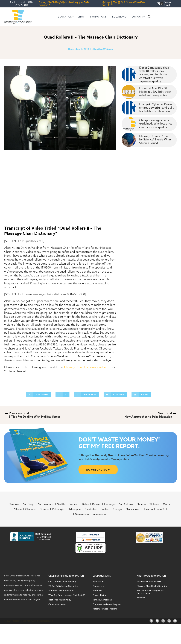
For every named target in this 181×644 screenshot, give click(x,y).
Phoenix (141, 504)
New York (162, 509)
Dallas (85, 504)
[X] (62, 395)
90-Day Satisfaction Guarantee (63, 586)
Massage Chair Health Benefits (152, 586)
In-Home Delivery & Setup (61, 591)
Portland (74, 504)
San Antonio (126, 504)
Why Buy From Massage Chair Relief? (67, 595)
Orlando (44, 509)
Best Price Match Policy (60, 600)
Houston (148, 509)
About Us (97, 591)
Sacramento (82, 514)
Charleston (91, 509)
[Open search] (150, 17)
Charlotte (31, 509)
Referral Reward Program (105, 609)
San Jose (14, 504)
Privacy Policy (99, 595)
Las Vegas (110, 504)
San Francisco (46, 504)
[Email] (141, 395)
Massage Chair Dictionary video (85, 367)
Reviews (141, 598)
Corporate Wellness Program (107, 604)
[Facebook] (39, 395)
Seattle (61, 504)
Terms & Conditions (102, 600)
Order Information (57, 604)
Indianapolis (99, 514)
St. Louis (154, 504)
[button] (66, 17)
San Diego (29, 504)
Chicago (117, 509)
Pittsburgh (58, 509)
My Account (98, 582)
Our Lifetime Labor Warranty (62, 582)
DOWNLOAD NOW (98, 470)
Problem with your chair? (149, 582)
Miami (166, 504)
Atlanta (18, 509)
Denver (96, 504)
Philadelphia (74, 509)
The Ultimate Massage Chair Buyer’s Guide (151, 592)
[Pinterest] (87, 395)
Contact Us (98, 586)
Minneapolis (132, 509)
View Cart (168, 4)
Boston (105, 509)
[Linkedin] (115, 395)
